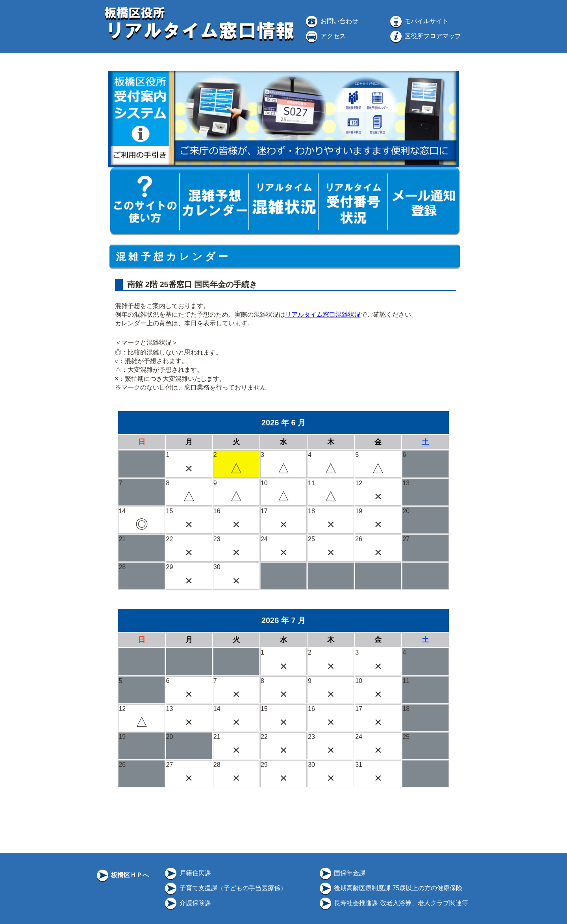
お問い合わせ (331, 21)
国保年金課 (342, 873)
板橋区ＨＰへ (122, 875)
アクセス (325, 36)
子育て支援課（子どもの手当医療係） (225, 888)
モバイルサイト (419, 21)
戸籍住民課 (187, 873)
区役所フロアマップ (425, 36)
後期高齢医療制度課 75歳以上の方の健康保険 (390, 888)
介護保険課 (187, 903)
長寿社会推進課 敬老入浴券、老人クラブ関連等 (393, 903)
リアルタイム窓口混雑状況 (323, 314)
